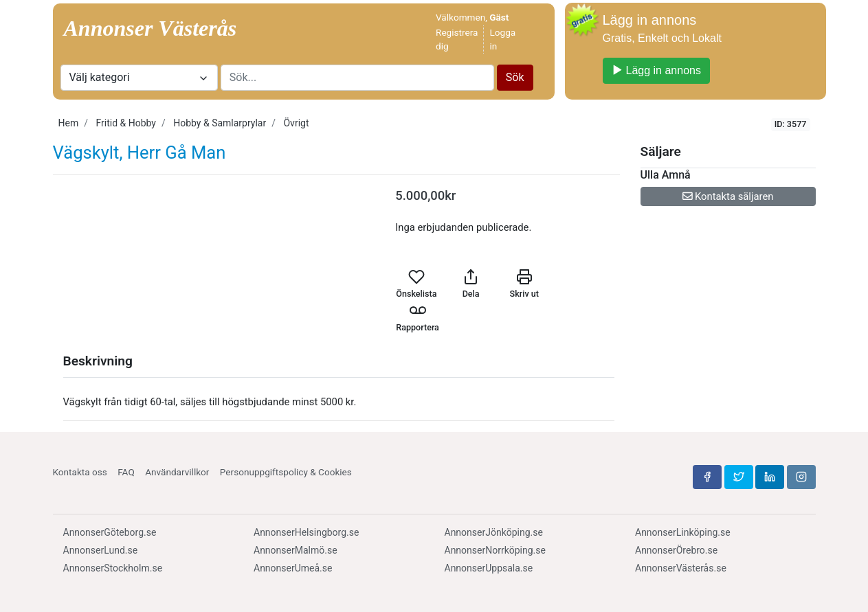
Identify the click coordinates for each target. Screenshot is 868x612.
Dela (471, 284)
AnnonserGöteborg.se (110, 532)
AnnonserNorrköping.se (495, 550)
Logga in (502, 39)
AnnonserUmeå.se (293, 568)
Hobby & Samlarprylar (220, 123)
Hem (69, 123)
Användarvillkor (177, 472)
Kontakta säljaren (728, 196)
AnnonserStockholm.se (113, 568)
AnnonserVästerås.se (681, 568)
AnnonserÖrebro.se (676, 550)
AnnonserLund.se (101, 550)
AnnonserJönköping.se (494, 532)
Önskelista (416, 284)
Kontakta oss (80, 472)
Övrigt (296, 123)
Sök (515, 77)
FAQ (126, 472)
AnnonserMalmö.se (296, 550)
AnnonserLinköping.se (683, 532)
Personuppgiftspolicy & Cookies (286, 472)
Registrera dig (457, 39)
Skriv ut (524, 284)
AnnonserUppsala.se (489, 568)
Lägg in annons (656, 70)
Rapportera (418, 317)
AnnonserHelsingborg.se (306, 532)
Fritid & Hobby (126, 123)
